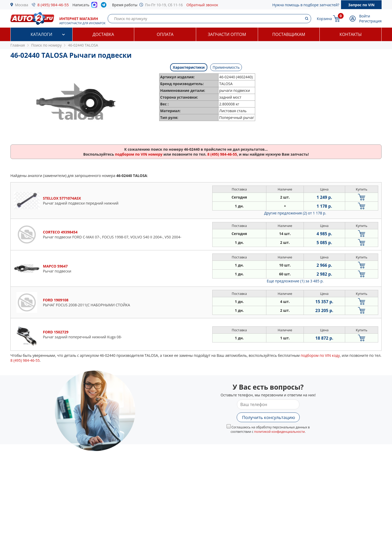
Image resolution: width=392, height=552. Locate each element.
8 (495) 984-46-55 (53, 5)
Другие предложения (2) (295, 213)
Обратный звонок (202, 5)
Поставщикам (289, 34)
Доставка (103, 34)
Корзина (324, 19)
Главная (18, 45)
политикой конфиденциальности (279, 432)
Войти (365, 16)
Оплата (165, 34)
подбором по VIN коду (320, 355)
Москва (22, 5)
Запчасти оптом (227, 34)
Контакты (351, 34)
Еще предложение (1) (295, 281)
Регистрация (370, 21)
